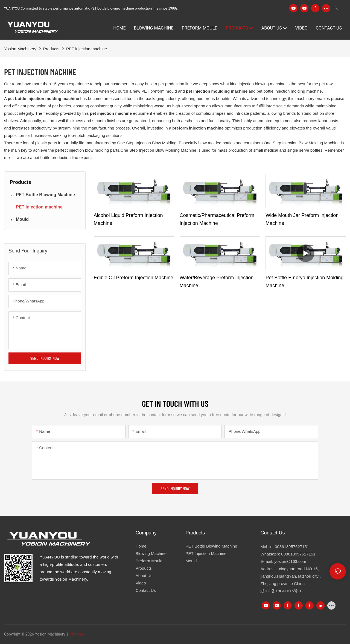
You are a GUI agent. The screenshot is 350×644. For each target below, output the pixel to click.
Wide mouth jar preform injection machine (302, 219)
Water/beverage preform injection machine (217, 282)
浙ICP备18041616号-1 (281, 591)
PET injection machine (87, 49)
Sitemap (76, 634)
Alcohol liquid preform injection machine (128, 219)
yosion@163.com (290, 561)
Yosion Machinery (20, 49)
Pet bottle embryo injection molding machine (304, 282)
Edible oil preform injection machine (134, 278)
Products (51, 49)
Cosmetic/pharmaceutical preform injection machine (217, 219)
